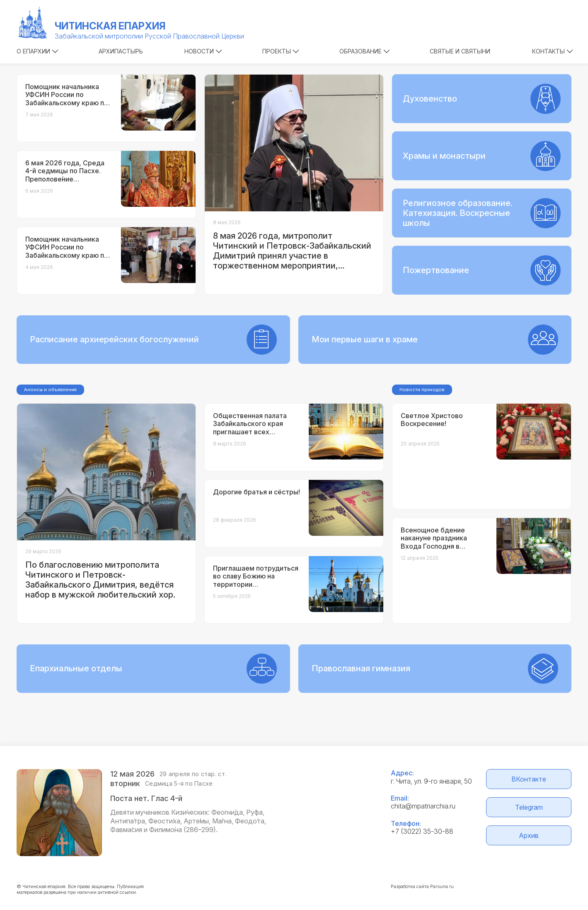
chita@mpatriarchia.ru (423, 806)
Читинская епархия (110, 26)
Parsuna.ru (442, 886)
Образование (365, 51)
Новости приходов (422, 390)
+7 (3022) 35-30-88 (422, 831)
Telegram (529, 807)
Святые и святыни (460, 51)
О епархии (38, 51)
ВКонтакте (529, 779)
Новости (203, 51)
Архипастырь (121, 51)
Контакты (553, 51)
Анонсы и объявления (50, 390)
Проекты (281, 51)
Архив (529, 835)
